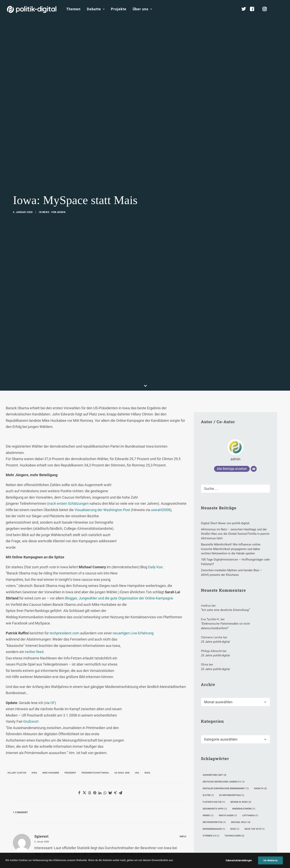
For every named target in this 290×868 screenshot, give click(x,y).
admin (61, 196)
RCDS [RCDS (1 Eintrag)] (235, 797)
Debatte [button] (96, 9)
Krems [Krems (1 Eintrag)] (208, 784)
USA (137, 741)
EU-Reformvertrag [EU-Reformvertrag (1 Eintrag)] (232, 763)
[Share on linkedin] (100, 761)
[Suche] (235, 456)
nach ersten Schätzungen (69, 472)
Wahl (147, 741)
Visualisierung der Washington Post (102, 478)
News (46, 196)
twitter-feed (34, 620)
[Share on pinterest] (95, 761)
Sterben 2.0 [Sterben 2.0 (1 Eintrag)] (211, 804)
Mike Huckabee (51, 741)
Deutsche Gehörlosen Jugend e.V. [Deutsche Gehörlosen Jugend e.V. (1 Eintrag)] (224, 750)
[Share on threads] (89, 761)
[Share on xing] (115, 761)
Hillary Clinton (17, 741)
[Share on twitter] (84, 761)
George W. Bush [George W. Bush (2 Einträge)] (241, 770)
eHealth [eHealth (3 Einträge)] (260, 757)
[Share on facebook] (79, 761)
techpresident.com (64, 601)
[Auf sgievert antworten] (183, 804)
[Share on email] (120, 761)
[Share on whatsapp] (105, 761)
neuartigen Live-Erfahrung (133, 601)
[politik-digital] (32, 9)
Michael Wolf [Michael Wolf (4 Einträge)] (241, 790)
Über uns (142, 9)
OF (53, 671)
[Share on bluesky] (110, 761)
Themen (73, 9)
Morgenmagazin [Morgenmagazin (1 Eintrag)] (214, 797)
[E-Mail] (254, 437)
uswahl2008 (161, 478)
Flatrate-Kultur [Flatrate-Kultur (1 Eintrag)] (214, 770)
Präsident (70, 741)
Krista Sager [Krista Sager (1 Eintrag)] (228, 784)
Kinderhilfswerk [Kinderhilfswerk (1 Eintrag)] (244, 777)
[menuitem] (73, 9)
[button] (281, 9)
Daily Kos (155, 535)
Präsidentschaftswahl (95, 741)
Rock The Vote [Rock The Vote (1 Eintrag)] (255, 797)
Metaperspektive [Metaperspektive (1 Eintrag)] (214, 790)
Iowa (34, 741)
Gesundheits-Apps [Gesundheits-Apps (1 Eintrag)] (215, 777)
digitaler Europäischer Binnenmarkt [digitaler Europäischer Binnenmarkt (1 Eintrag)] (226, 757)
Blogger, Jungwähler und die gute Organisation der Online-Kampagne (119, 566)
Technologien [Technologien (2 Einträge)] (234, 804)
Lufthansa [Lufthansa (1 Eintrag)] (250, 784)
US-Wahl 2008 (122, 741)
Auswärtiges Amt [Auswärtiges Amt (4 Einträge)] (215, 743)
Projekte (119, 9)
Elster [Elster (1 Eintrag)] (208, 763)
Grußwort (31, 689)
